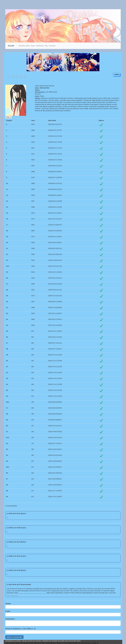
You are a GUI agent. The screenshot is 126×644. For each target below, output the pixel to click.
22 (7, 254)
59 (7, 491)
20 (7, 242)
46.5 (8, 402)
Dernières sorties (24, 46)
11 (7, 189)
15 (7, 213)
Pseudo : (8, 604)
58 (7, 485)
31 (7, 307)
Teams (33, 46)
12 (7, 195)
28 (7, 290)
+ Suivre (116, 74)
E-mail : (8, 611)
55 (7, 461)
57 (7, 479)
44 (7, 384)
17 (7, 225)
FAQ (46, 46)
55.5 (8, 467)
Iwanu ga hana (44, 88)
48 (7, 414)
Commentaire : (10, 619)
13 (7, 201)
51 (7, 432)
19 (7, 237)
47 (7, 408)
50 (7, 426)
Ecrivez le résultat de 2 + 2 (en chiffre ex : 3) (20, 629)
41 (7, 367)
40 (7, 361)
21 (7, 248)
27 (7, 284)
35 (7, 331)
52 (7, 443)
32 (7, 313)
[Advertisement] (62, 5)
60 (7, 497)
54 (7, 455)
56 (7, 473)
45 (7, 390)
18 (7, 231)
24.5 (8, 266)
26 (7, 278)
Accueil (11, 46)
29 (7, 296)
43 (7, 378)
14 (7, 207)
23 (7, 260)
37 (7, 343)
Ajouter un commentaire (14, 637)
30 (7, 302)
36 (7, 337)
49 (7, 420)
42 (7, 372)
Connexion (52, 46)
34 (7, 325)
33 (7, 319)
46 (7, 396)
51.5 (8, 437)
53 (7, 449)
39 (7, 355)
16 (7, 219)
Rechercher (40, 46)
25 (7, 272)
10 (7, 183)
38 (7, 349)
